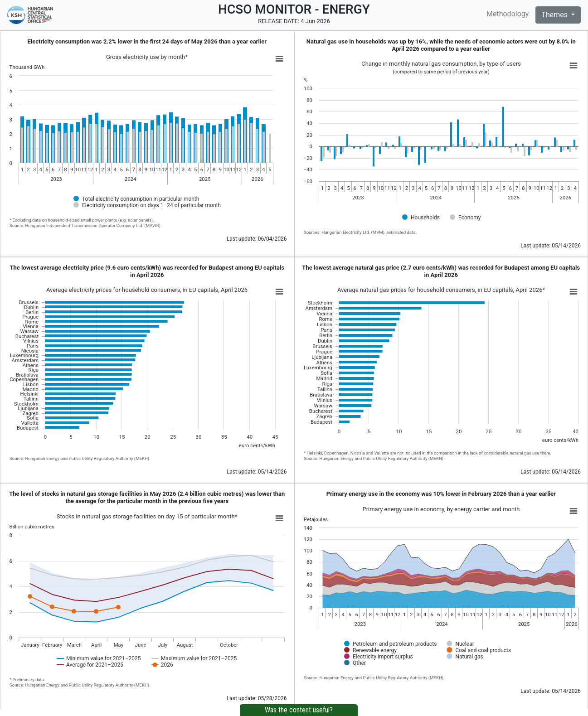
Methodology (508, 14)
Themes (555, 15)
